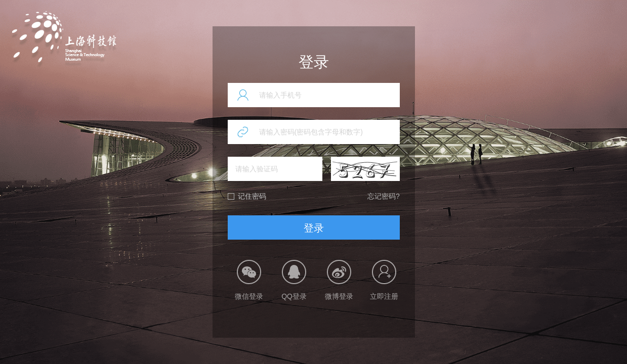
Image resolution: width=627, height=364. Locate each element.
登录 (314, 228)
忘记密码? (384, 196)
